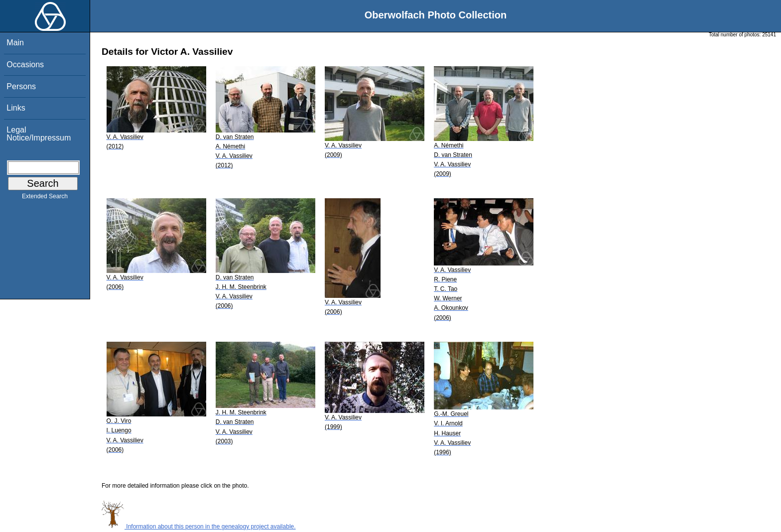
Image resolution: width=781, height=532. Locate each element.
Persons (21, 86)
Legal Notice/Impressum (39, 134)
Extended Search (45, 198)
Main (15, 43)
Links (16, 108)
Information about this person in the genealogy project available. (199, 527)
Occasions (25, 65)
